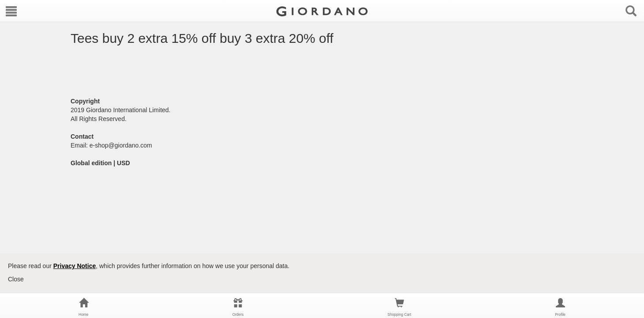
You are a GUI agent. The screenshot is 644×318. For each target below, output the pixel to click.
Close (16, 279)
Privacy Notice (75, 266)
